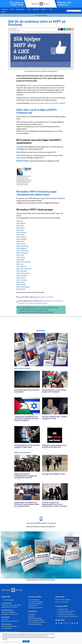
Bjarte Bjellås (21, 152)
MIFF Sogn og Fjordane (24, 269)
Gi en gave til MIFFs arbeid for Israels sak (41, 523)
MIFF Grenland (21, 237)
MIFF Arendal (21, 223)
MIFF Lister (20, 255)
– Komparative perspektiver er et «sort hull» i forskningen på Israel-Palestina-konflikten (27, 419)
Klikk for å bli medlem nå (64, 4)
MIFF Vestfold (21, 285)
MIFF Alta (20, 221)
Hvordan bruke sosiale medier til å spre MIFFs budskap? (47, 103)
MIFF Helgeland (22, 248)
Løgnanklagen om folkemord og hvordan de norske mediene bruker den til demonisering (27, 504)
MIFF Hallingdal (22, 239)
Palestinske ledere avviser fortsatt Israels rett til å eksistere (54, 391)
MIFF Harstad (21, 244)
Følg (51, 9)
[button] (62, 29)
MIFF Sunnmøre (22, 275)
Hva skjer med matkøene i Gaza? (54, 474)
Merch (3, 12)
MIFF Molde (20, 260)
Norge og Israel (33, 606)
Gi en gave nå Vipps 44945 (17, 4)
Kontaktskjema (9, 600)
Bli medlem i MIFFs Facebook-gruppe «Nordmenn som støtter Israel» (36, 193)
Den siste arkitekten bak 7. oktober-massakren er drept (55, 418)
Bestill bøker (41, 331)
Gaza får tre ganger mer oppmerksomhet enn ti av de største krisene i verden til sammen (55, 504)
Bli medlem (5, 9)
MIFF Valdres (21, 282)
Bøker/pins (36, 9)
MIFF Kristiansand (22, 251)
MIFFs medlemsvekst (35, 85)
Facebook (22, 303)
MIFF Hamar (21, 241)
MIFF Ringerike (21, 266)
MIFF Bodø (20, 230)
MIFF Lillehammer (22, 253)
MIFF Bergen (21, 228)
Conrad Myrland (22, 147)
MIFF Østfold (21, 289)
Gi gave (12, 9)
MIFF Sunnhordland (23, 273)
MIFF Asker (20, 226)
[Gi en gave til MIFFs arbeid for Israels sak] (41, 519)
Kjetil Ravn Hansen (41, 303)
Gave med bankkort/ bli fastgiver (67, 611)
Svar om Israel (21, 9)
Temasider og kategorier (35, 604)
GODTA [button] (26, 641)
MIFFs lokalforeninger (35, 618)
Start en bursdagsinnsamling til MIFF (68, 616)
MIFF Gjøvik (20, 235)
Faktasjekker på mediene (36, 608)
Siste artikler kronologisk (36, 602)
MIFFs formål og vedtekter (36, 620)
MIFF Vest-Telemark (23, 287)
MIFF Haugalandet (22, 246)
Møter (29, 9)
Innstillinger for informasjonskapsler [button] (11, 641)
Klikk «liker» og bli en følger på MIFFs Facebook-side (37, 111)
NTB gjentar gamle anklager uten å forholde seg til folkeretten (54, 446)
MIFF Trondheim (22, 280)
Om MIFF (44, 9)
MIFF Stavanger (22, 271)
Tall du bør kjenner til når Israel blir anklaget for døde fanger (27, 446)
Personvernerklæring (35, 624)
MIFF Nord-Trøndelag (23, 262)
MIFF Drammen (22, 232)
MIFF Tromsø (21, 278)
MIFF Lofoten (21, 257)
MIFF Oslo (20, 264)
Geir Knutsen (21, 155)
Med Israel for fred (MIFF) (45, 297)
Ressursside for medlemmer (37, 622)
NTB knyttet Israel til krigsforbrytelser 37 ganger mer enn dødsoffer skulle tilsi (26, 476)
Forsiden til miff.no (34, 600)
